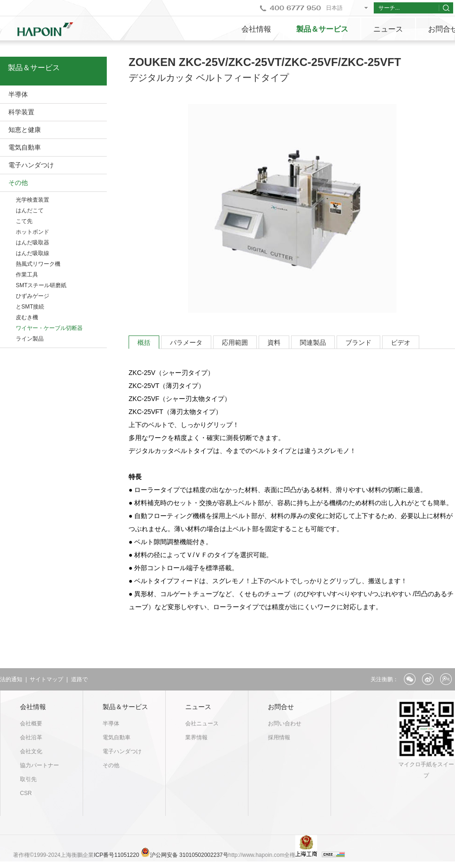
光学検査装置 (32, 200)
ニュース (388, 29)
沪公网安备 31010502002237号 (189, 855)
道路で (79, 679)
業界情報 (196, 737)
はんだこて (30, 210)
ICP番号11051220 (117, 855)
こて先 (24, 221)
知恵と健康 (25, 130)
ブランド (358, 342)
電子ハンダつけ (31, 165)
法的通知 (11, 679)
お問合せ (281, 707)
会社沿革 (31, 737)
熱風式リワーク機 (38, 264)
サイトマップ (46, 679)
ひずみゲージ (32, 296)
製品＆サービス (322, 29)
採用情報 (279, 737)
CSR (26, 793)
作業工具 (27, 275)
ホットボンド (32, 232)
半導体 (18, 94)
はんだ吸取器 (32, 243)
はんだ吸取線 (32, 253)
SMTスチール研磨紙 (41, 285)
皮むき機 (27, 317)
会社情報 (256, 29)
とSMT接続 (30, 307)
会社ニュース (202, 723)
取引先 (28, 779)
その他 (18, 183)
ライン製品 (30, 339)
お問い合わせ (285, 723)
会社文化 (31, 751)
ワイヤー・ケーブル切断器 (49, 328)
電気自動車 (25, 147)
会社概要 (31, 723)
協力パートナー (39, 765)
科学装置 (21, 112)
